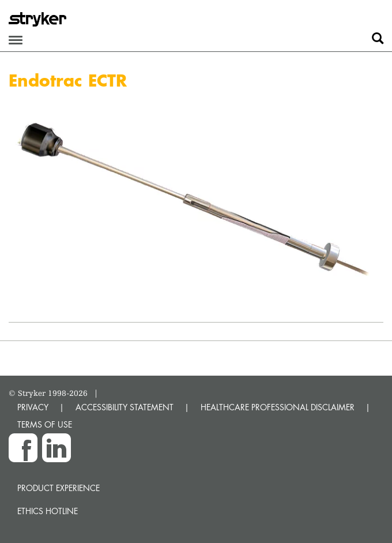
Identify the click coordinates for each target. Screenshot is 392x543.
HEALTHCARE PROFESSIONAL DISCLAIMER (278, 407)
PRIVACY (33, 407)
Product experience (59, 488)
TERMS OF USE (45, 424)
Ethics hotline (48, 511)
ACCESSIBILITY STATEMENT (125, 407)
